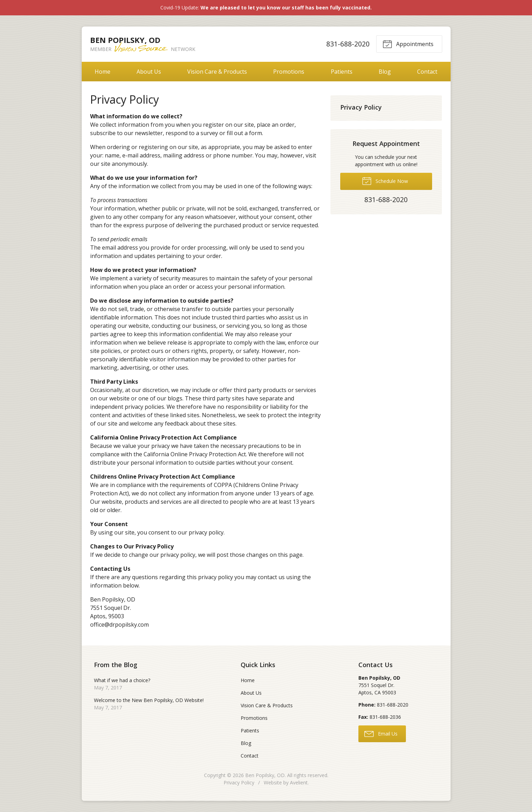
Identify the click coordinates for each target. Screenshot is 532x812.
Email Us (381, 733)
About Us (149, 72)
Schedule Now (385, 180)
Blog (385, 72)
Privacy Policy (361, 107)
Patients (342, 72)
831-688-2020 (348, 44)
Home (103, 72)
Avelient (299, 783)
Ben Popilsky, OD (265, 775)
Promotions (289, 72)
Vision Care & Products (217, 72)
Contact (427, 72)
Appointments (408, 44)
